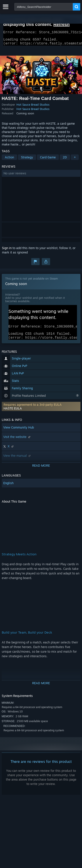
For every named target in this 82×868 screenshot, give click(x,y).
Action (9, 160)
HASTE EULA (13, 414)
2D (65, 160)
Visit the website (17, 442)
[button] (41, 176)
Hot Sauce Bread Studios (33, 107)
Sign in (7, 251)
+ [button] (75, 160)
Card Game (48, 160)
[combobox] (44, 7)
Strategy (27, 160)
